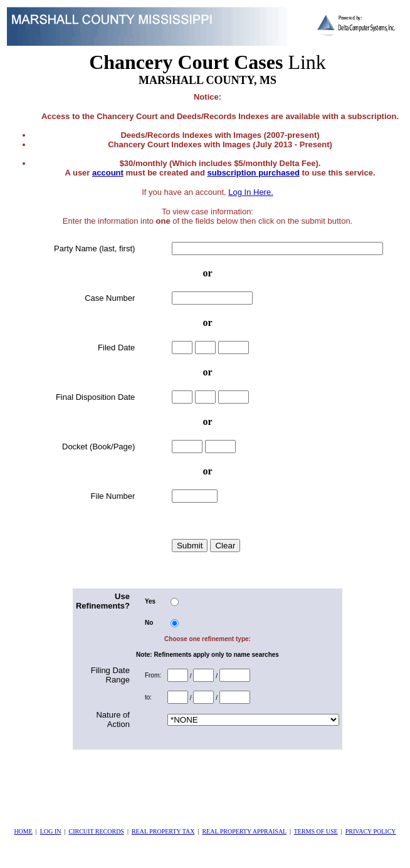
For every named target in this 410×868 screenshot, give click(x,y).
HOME (23, 831)
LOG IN (51, 831)
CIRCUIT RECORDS (96, 831)
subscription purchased (254, 173)
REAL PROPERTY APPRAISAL (244, 831)
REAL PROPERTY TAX (163, 831)
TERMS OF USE (316, 831)
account (108, 173)
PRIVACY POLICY (371, 831)
